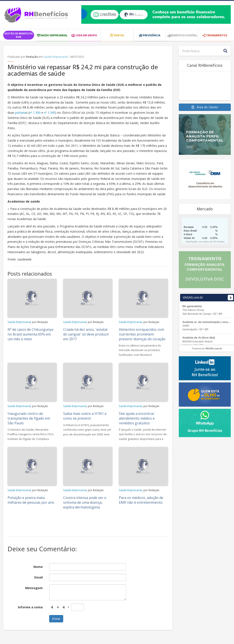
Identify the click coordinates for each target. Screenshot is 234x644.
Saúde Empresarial (56, 57)
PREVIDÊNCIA (152, 35)
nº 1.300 (35, 113)
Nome (38, 567)
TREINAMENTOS (217, 35)
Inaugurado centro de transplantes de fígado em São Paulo (29, 418)
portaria (21, 113)
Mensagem (34, 588)
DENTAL (119, 35)
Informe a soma (30, 607)
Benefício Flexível (184, 35)
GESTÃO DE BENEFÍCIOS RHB (19, 35)
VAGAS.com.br (214, 348)
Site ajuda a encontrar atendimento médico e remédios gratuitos (137, 418)
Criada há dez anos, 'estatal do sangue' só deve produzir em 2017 (86, 334)
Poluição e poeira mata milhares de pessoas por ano (31, 500)
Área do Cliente (205, 107)
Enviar (56, 619)
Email (38, 577)
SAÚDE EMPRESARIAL (54, 35)
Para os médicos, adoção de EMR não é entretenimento (141, 500)
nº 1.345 (50, 113)
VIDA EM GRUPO (87, 35)
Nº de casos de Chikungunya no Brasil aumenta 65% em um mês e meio (30, 334)
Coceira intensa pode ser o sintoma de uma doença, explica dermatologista (85, 502)
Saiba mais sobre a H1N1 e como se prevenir (85, 416)
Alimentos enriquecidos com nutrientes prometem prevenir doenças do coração (142, 334)
